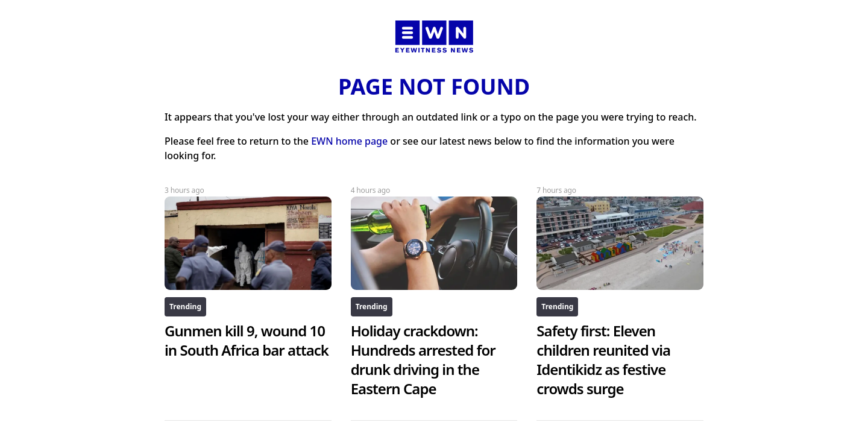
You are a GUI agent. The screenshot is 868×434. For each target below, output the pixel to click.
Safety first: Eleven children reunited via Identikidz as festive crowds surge (603, 360)
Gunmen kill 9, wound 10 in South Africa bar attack (247, 340)
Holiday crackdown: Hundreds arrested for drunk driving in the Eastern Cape (423, 360)
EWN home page (349, 141)
